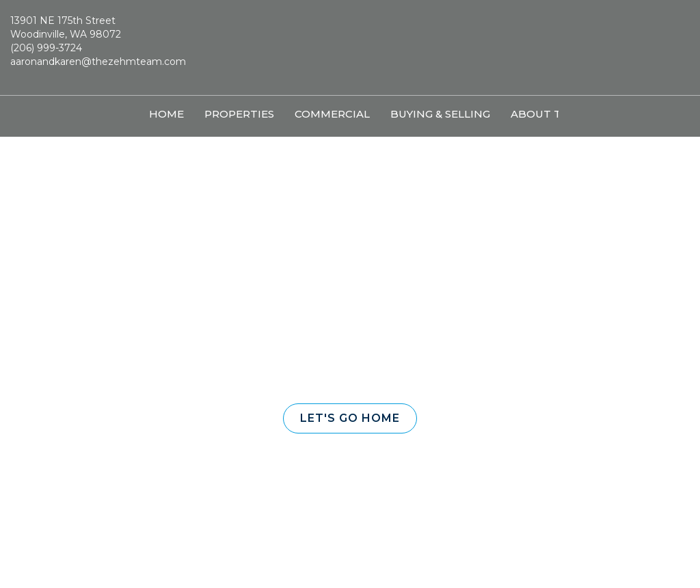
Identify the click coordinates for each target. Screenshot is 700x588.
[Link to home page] (350, 48)
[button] (350, 418)
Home (166, 114)
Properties (239, 114)
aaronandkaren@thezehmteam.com (98, 62)
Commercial (332, 114)
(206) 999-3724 (46, 48)
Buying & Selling (440, 114)
